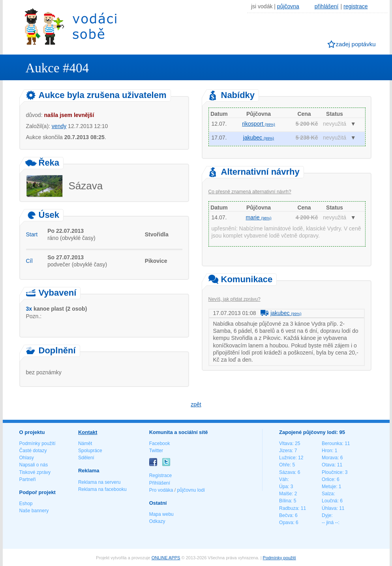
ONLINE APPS (166, 558)
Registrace (160, 475)
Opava (286, 523)
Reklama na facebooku (102, 489)
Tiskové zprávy (35, 472)
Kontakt (88, 432)
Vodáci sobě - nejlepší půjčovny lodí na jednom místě (71, 26)
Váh (283, 479)
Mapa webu (161, 514)
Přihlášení (160, 483)
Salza (328, 494)
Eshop (26, 504)
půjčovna (288, 6)
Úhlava (329, 508)
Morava (330, 458)
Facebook (160, 443)
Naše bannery (34, 511)
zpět (196, 404)
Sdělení (86, 458)
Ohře (284, 465)
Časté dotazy (33, 451)
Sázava (287, 472)
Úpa (283, 487)
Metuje (329, 487)
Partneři (28, 479)
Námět (85, 443)
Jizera (285, 451)
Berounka (332, 443)
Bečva (286, 515)
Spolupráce (90, 451)
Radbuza (289, 508)
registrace (355, 6)
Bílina (285, 501)
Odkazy (157, 521)
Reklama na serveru (99, 482)
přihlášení (327, 6)
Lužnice (287, 458)
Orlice (328, 479)
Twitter (156, 451)
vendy (59, 126)
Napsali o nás (34, 465)
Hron (327, 451)
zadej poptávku (356, 44)
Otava (328, 465)
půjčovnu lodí (191, 490)
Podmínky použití (38, 443)
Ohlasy (27, 458)
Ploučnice (332, 472)
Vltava (286, 443)
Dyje (326, 515)
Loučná (329, 501)
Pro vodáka (161, 490)
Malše (285, 494)
